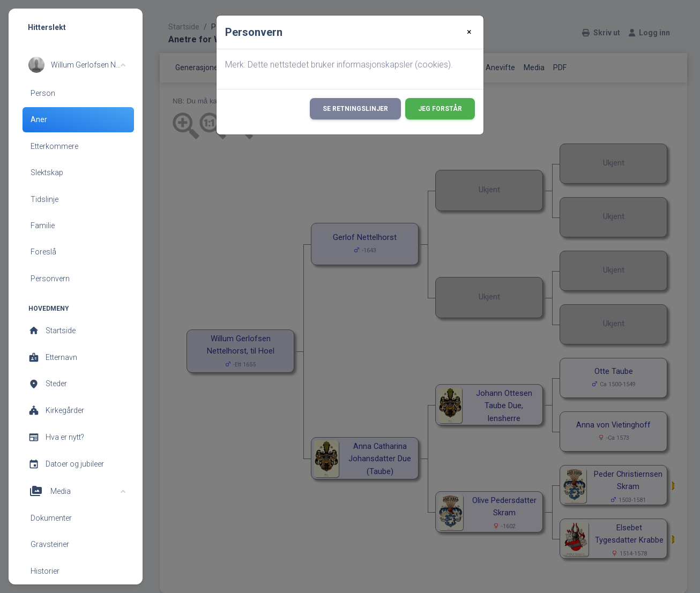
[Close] (469, 32)
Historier (45, 571)
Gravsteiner (50, 544)
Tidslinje (44, 199)
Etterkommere (54, 146)
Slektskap (47, 172)
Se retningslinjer (355, 109)
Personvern (50, 279)
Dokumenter (51, 518)
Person (43, 93)
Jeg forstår (440, 109)
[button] (77, 65)
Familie (43, 226)
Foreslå (43, 252)
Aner (39, 119)
